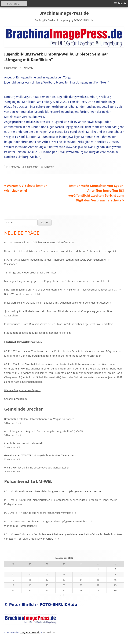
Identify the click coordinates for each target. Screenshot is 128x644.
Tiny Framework (30, 633)
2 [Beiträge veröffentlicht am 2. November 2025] (115, 569)
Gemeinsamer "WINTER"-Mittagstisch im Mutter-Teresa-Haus (40, 455)
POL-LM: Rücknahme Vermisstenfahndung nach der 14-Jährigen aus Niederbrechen (53, 491)
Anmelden (49, 633)
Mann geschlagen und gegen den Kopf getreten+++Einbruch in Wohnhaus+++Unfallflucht (57, 281)
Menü (122, 3)
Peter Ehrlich (11, 68)
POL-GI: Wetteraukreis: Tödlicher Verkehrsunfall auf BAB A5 (39, 242)
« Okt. (63, 595)
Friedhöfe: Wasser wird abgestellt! (24, 443)
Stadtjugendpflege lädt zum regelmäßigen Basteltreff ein (37, 333)
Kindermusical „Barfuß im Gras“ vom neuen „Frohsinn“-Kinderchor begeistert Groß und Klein (59, 324)
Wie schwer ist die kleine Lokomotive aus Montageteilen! (37, 468)
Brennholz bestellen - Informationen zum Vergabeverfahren (39, 419)
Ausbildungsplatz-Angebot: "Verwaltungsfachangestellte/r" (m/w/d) (43, 431)
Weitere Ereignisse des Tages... (22, 390)
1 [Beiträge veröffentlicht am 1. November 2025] (98, 569)
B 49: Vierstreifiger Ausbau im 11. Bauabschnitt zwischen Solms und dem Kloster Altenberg (58, 303)
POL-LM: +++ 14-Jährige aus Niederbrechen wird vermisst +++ (40, 513)
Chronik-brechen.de (16, 399)
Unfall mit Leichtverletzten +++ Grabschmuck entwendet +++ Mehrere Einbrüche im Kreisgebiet (60, 251)
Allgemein (49, 167)
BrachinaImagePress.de (64, 13)
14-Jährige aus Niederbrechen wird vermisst (30, 273)
